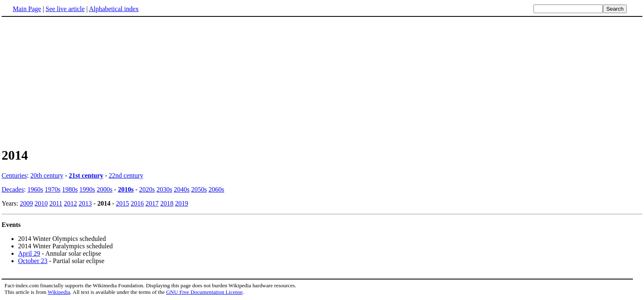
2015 (122, 203)
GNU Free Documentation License (204, 292)
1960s (35, 189)
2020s (147, 189)
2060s (216, 189)
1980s (70, 189)
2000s (105, 189)
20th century (47, 175)
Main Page (27, 9)
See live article (65, 9)
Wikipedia (59, 292)
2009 (26, 203)
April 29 (29, 253)
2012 (71, 203)
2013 (85, 203)
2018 (167, 203)
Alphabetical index (114, 9)
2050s (199, 189)
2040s (182, 189)
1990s (87, 189)
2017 (152, 203)
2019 (182, 203)
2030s (164, 189)
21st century (86, 175)
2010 (41, 203)
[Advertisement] (71, 82)
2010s (126, 189)
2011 (56, 203)
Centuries (14, 175)
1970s (53, 189)
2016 (137, 203)
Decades (13, 189)
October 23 (33, 261)
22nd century (126, 175)
